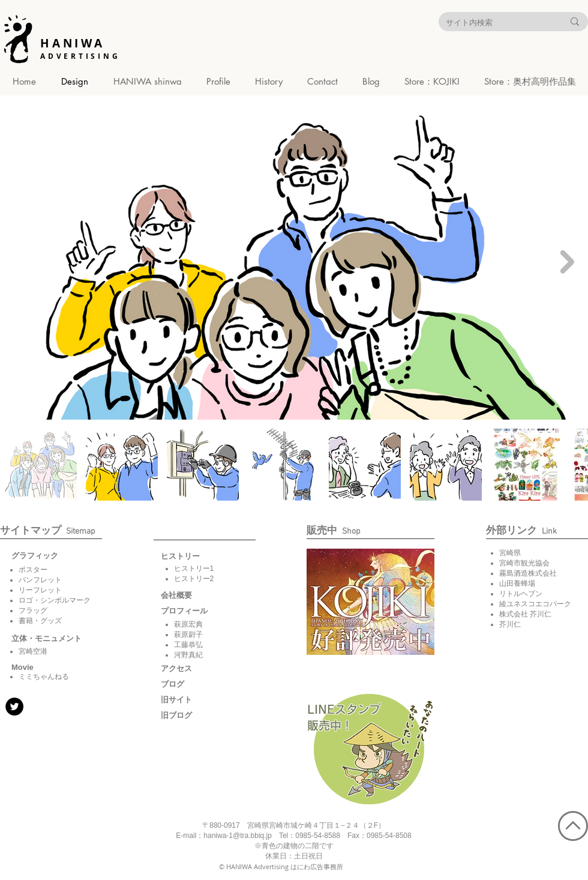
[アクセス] (191, 669)
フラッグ (33, 610)
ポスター (33, 570)
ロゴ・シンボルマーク (55, 600)
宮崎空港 (33, 651)
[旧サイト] (191, 700)
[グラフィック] (41, 556)
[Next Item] (567, 261)
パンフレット (40, 580)
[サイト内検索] (496, 22)
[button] (23, 668)
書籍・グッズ (40, 621)
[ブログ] (191, 684)
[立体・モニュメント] (46, 639)
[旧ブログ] (191, 716)
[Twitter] (14, 707)
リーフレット (40, 590)
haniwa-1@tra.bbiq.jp (238, 836)
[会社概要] (191, 595)
